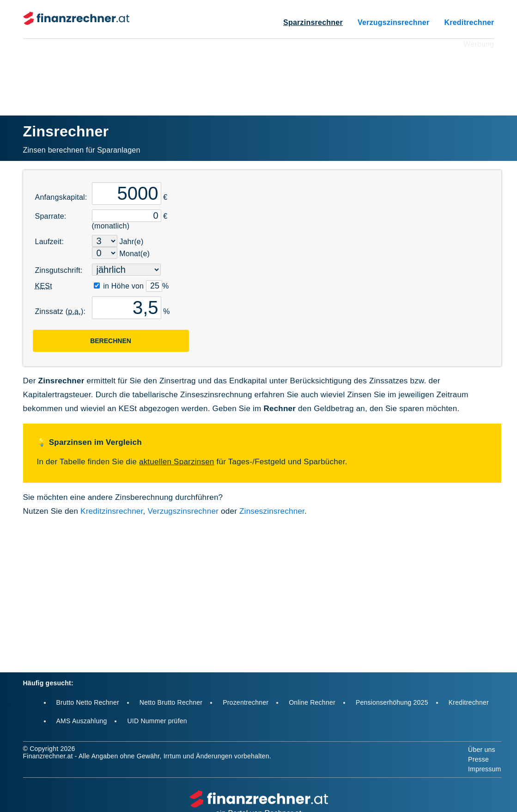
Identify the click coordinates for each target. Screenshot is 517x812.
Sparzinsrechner (313, 22)
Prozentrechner (246, 702)
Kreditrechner (469, 22)
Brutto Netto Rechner (88, 702)
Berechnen (111, 341)
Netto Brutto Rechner (171, 702)
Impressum (484, 769)
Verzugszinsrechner (394, 22)
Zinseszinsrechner (272, 511)
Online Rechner (312, 702)
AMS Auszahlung (82, 721)
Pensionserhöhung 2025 (392, 702)
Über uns (482, 750)
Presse (478, 759)
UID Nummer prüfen (157, 721)
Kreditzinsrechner (112, 511)
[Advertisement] (259, 71)
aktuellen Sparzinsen (177, 462)
